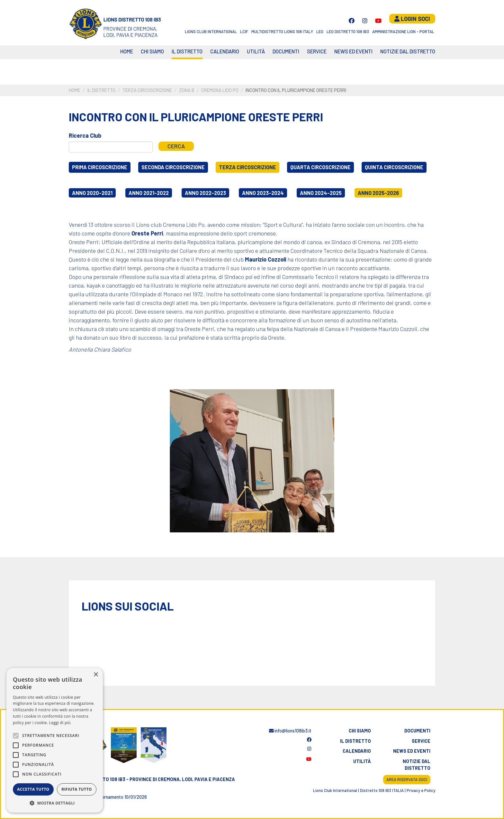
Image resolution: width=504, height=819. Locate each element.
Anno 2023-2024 (263, 193)
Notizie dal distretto (417, 765)
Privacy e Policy (421, 790)
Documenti (286, 51)
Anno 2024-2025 (321, 193)
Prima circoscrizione (100, 167)
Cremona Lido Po (220, 90)
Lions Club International (211, 32)
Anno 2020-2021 (92, 193)
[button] (55, 803)
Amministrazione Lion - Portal (403, 32)
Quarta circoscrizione (320, 167)
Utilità (256, 51)
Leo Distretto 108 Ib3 (348, 32)
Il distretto (187, 51)
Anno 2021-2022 (149, 193)
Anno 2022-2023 (205, 193)
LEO (320, 32)
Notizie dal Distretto (408, 51)
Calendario (357, 751)
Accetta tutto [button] (33, 789)
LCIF (244, 32)
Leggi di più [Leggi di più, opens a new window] (60, 723)
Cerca (176, 146)
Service (317, 51)
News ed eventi (353, 51)
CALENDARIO (225, 51)
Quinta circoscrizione (394, 167)
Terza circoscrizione (147, 90)
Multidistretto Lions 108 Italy (282, 32)
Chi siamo (152, 51)
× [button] (96, 675)
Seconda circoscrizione (173, 167)
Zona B (187, 90)
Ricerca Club (85, 135)
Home (127, 51)
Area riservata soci (407, 779)
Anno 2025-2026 (378, 193)
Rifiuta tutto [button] (77, 789)
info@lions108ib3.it (290, 731)
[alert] (55, 740)
